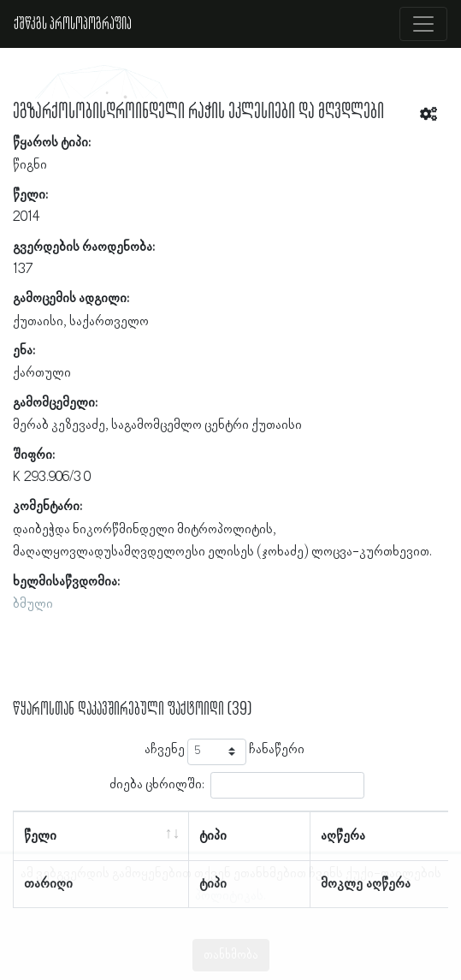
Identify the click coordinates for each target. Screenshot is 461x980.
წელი (40, 836)
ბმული (33, 604)
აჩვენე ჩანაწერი (225, 752)
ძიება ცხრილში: (237, 785)
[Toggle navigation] (423, 24)
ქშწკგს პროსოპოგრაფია (73, 24)
